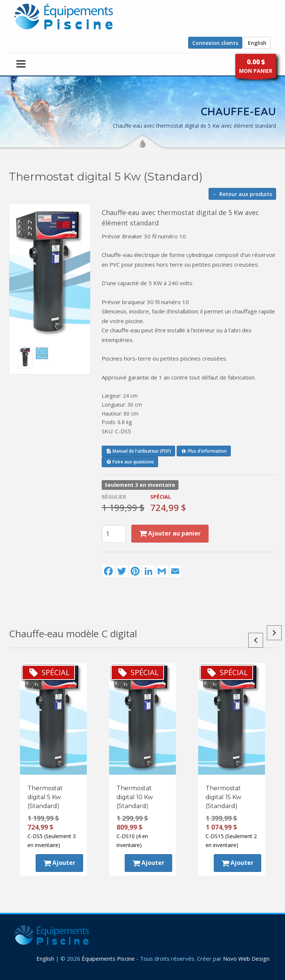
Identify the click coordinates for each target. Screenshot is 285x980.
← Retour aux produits (242, 194)
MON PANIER (256, 68)
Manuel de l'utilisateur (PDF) (138, 451)
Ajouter (59, 863)
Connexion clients (215, 43)
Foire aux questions (130, 462)
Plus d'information (204, 451)
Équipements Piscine (108, 958)
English (257, 43)
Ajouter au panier (170, 533)
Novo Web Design (246, 958)
